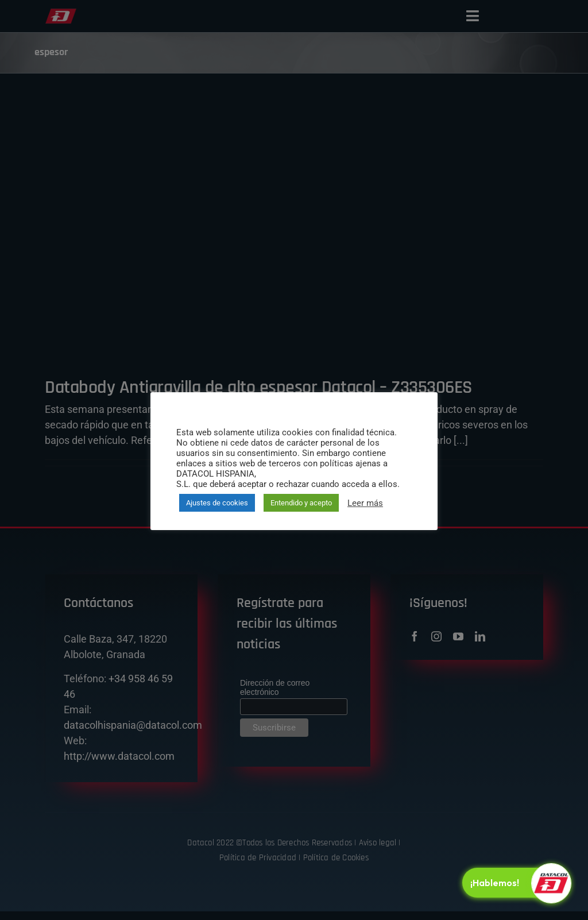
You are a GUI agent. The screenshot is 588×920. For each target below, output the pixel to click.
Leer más (365, 503)
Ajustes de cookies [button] (217, 503)
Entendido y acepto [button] (301, 503)
